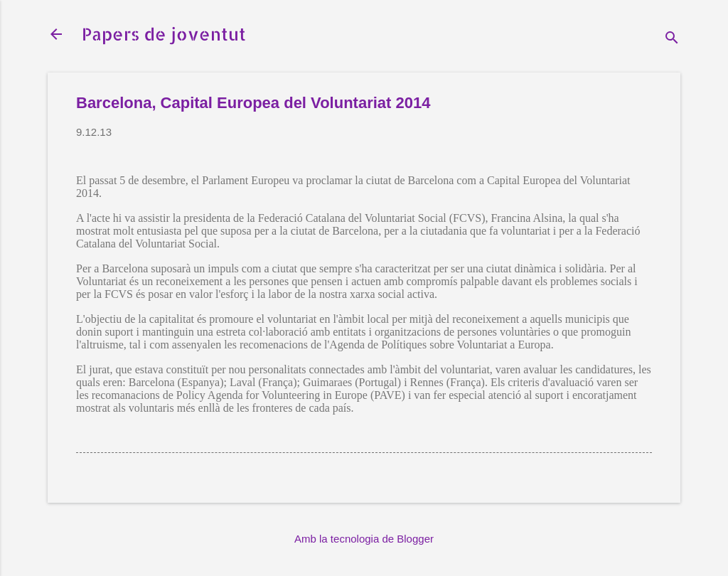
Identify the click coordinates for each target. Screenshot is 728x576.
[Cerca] (672, 39)
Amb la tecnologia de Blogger (364, 539)
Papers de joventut (164, 34)
